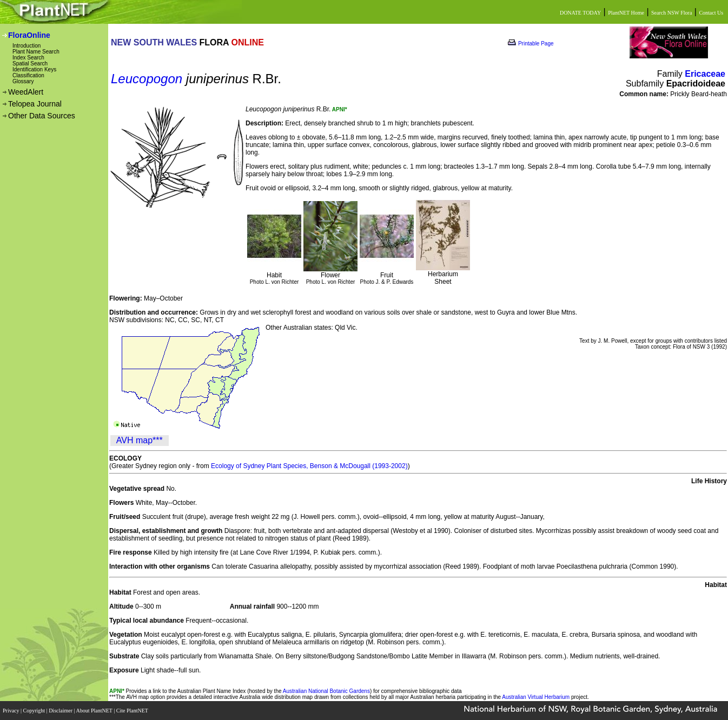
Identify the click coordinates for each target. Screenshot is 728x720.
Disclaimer (61, 711)
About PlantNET (95, 711)
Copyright (35, 711)
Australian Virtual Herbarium (536, 697)
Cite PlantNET (133, 711)
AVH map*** (140, 440)
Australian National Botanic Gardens (326, 691)
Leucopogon (147, 79)
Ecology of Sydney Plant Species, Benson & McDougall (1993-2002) (309, 466)
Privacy (12, 711)
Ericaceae (705, 74)
